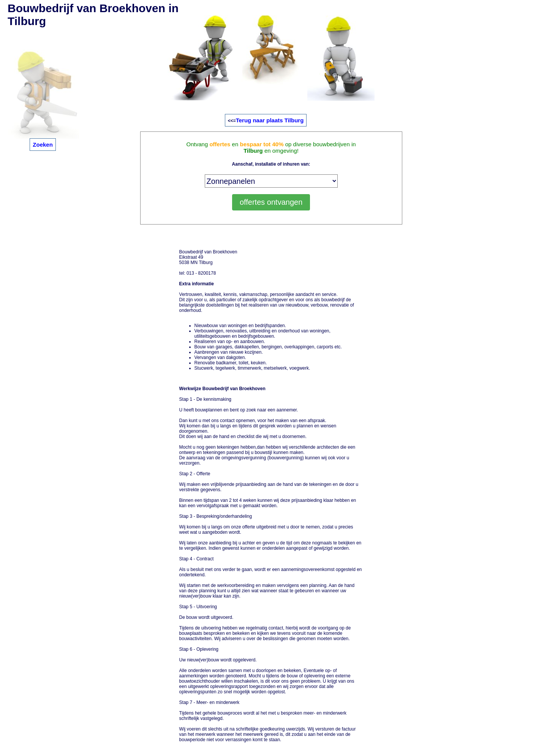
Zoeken (43, 145)
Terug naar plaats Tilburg (270, 120)
